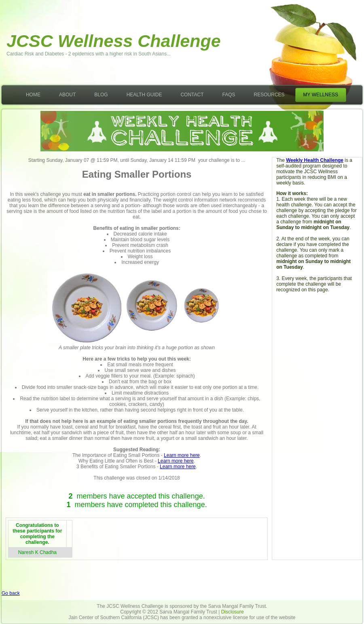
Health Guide (144, 95)
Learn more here (182, 455)
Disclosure (233, 612)
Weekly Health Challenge (315, 160)
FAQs (229, 95)
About (67, 95)
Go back (11, 593)
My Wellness (321, 95)
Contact (192, 95)
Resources (269, 95)
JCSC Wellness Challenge (114, 41)
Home (33, 95)
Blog (101, 95)
